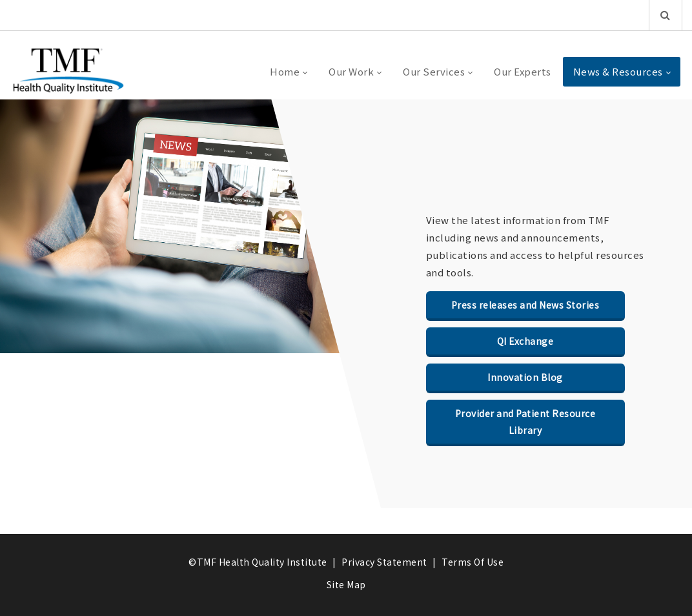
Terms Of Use (473, 562)
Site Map (346, 584)
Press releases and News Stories (525, 305)
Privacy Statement (384, 562)
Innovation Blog (525, 377)
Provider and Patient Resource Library (525, 422)
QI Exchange (525, 341)
